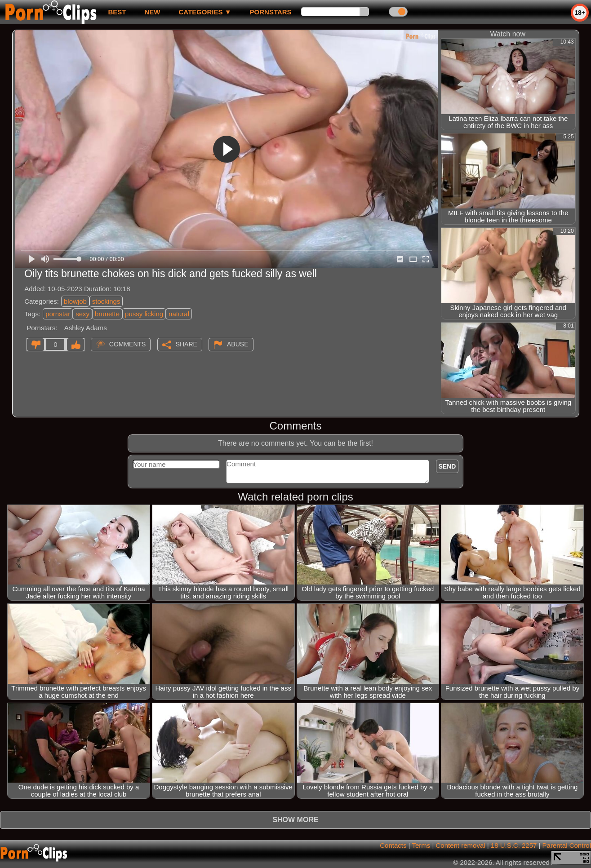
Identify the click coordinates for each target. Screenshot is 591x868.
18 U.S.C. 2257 (514, 845)
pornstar (58, 314)
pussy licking (144, 314)
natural (179, 314)
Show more (295, 820)
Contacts (393, 845)
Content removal (461, 845)
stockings (106, 301)
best (117, 12)
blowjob (75, 301)
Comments (128, 344)
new (152, 12)
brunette (107, 314)
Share (187, 344)
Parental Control (567, 845)
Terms (421, 845)
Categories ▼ (205, 12)
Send (447, 466)
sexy (82, 314)
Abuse (238, 344)
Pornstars (271, 12)
